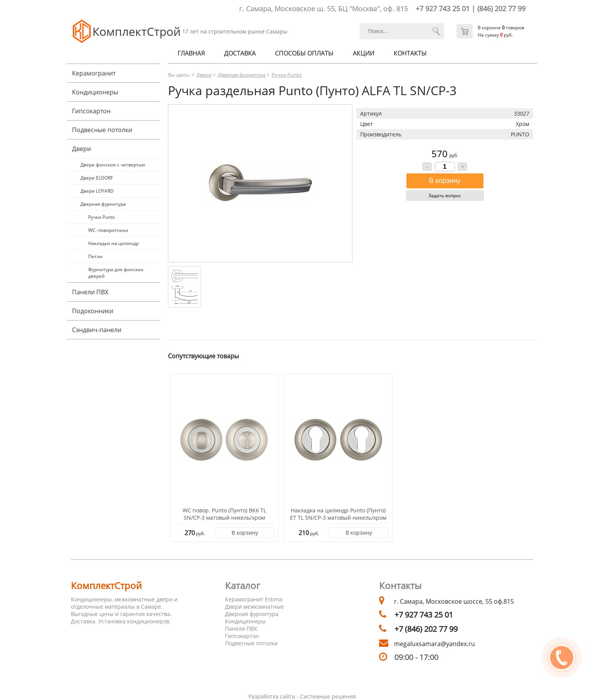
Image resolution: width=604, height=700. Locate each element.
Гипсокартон (91, 111)
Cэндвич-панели (97, 330)
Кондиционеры (95, 92)
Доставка (240, 53)
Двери (81, 149)
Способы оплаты (304, 53)
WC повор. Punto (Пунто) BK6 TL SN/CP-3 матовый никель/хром (224, 514)
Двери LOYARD (97, 191)
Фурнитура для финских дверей (116, 273)
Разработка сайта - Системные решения (302, 696)
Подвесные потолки (102, 130)
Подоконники (93, 311)
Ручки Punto (102, 217)
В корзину (245, 533)
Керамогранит (94, 73)
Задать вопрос (445, 196)
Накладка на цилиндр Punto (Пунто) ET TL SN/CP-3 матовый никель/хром (338, 514)
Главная (191, 53)
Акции (364, 53)
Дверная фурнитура (103, 204)
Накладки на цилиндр (113, 243)
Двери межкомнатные (254, 607)
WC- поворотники (108, 230)
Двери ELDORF (97, 178)
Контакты (410, 53)
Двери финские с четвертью (113, 165)
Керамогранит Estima (254, 599)
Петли (95, 256)
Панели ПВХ (90, 292)
